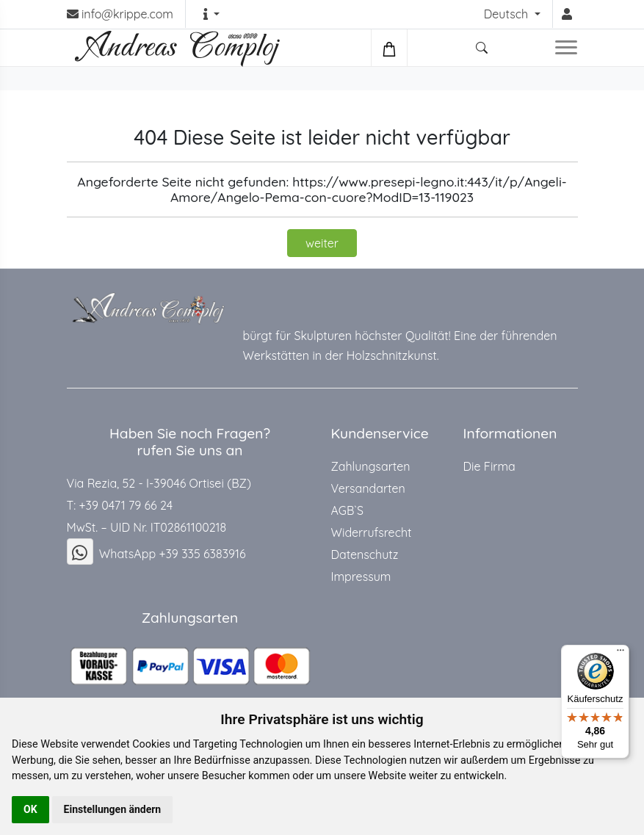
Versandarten (368, 488)
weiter (322, 243)
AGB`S (347, 510)
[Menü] (621, 654)
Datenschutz (365, 554)
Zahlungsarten (371, 466)
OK (30, 809)
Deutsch (508, 14)
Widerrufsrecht (372, 532)
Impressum (361, 576)
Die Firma (489, 466)
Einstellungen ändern (113, 809)
